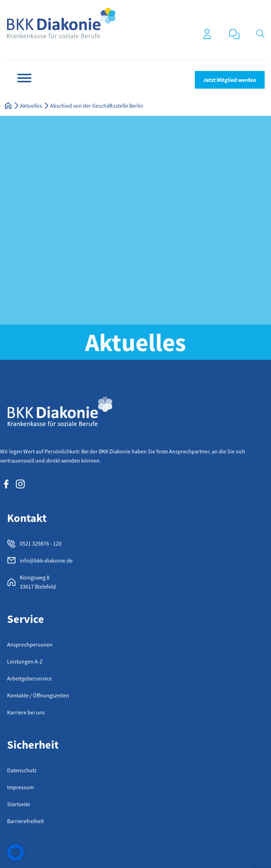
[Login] (207, 34)
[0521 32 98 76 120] (234, 34)
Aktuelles (31, 106)
